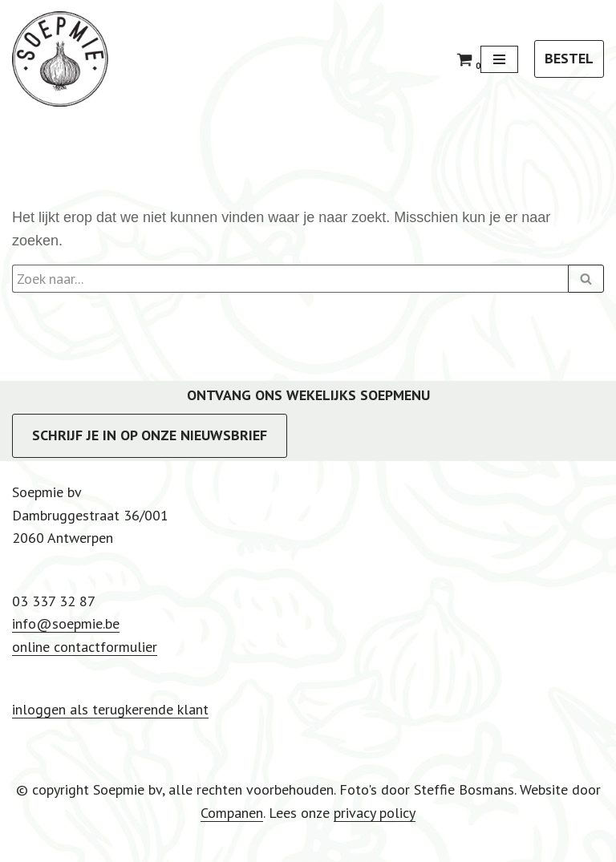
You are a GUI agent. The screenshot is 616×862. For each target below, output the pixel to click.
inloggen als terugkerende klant (110, 709)
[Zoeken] (290, 279)
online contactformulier (85, 647)
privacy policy (375, 813)
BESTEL (569, 58)
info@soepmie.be (66, 623)
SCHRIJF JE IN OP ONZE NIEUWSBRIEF (150, 435)
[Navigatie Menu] (499, 59)
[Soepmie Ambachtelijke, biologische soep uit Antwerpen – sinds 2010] (60, 59)
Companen (232, 813)
